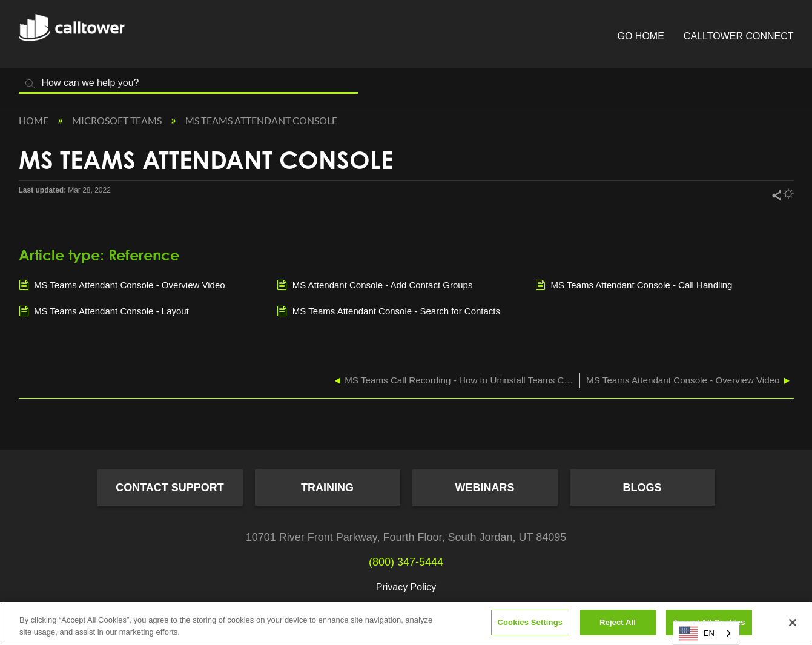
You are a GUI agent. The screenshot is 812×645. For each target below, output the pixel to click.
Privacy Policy (406, 587)
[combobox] (706, 633)
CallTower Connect (739, 36)
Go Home (641, 36)
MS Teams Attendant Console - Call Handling (634, 286)
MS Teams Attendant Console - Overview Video (122, 286)
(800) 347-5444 (406, 562)
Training (327, 488)
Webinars (485, 488)
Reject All (618, 622)
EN (697, 633)
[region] (406, 623)
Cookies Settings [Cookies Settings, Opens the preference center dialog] (530, 622)
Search (31, 84)
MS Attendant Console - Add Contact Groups (375, 286)
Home (35, 120)
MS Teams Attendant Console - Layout (104, 312)
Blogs (642, 488)
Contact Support (170, 488)
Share (776, 195)
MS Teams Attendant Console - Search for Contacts (388, 312)
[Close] (793, 623)
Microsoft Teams (118, 120)
